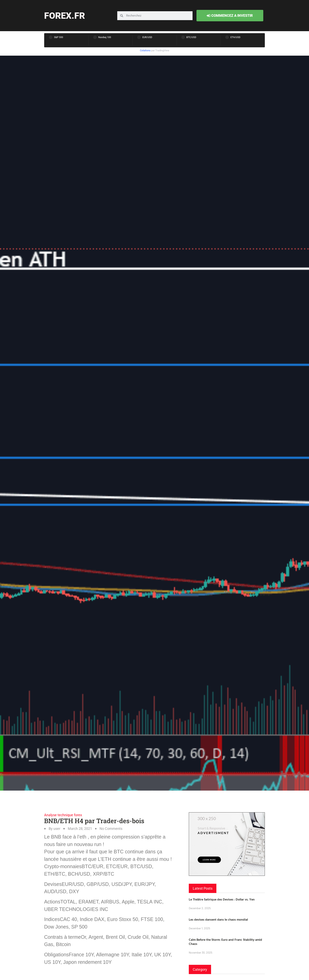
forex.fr (65, 16)
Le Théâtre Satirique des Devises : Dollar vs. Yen (222, 899)
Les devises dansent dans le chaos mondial (218, 919)
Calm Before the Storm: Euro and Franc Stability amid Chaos (225, 942)
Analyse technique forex (63, 815)
